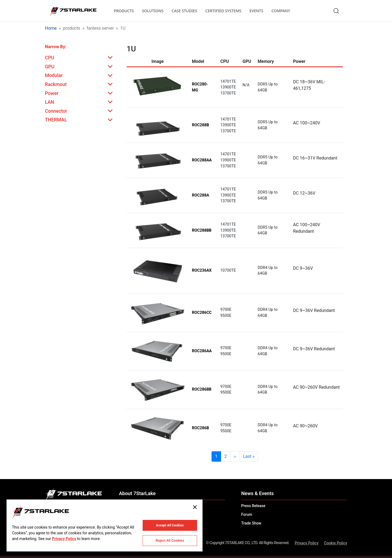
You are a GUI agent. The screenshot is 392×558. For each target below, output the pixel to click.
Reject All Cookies (170, 541)
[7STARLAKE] (73, 11)
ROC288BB (202, 230)
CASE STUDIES (185, 11)
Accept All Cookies (170, 525)
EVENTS (257, 11)
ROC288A (200, 195)
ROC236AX (202, 270)
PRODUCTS (124, 11)
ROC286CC (202, 313)
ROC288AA (202, 160)
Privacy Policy (307, 543)
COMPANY (281, 11)
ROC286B (200, 428)
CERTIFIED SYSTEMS (223, 11)
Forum (247, 514)
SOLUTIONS (153, 11)
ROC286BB (202, 389)
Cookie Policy (336, 543)
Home (51, 28)
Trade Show (251, 523)
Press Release (253, 506)
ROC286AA (202, 351)
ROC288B (200, 125)
